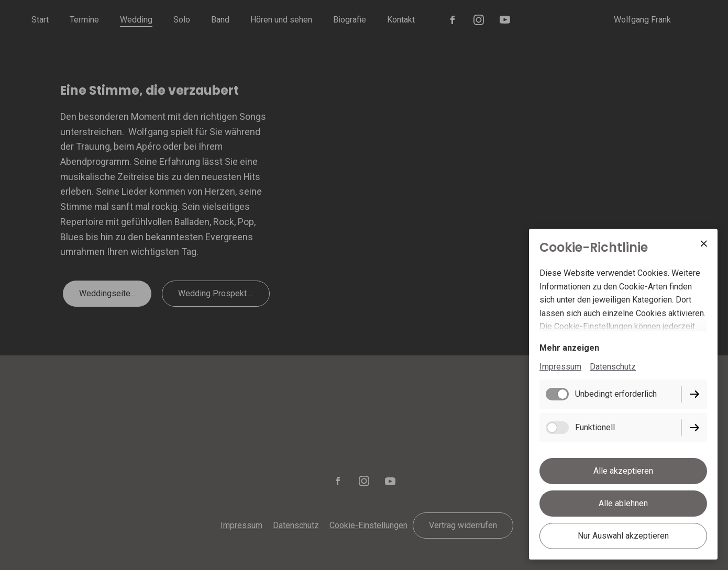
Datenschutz (613, 367)
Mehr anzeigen (569, 348)
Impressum (560, 367)
